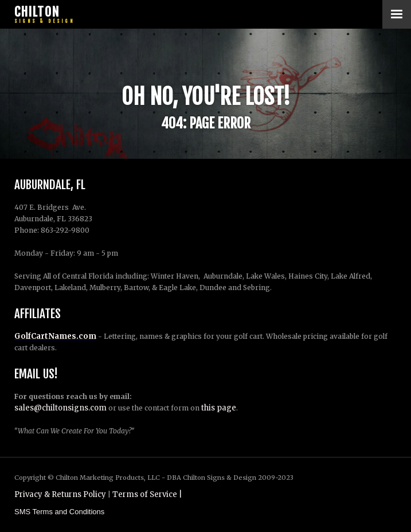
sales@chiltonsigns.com (60, 408)
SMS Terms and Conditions (59, 512)
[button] (397, 14)
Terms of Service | (147, 494)
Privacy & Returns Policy (60, 494)
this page (219, 408)
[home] (43, 14)
